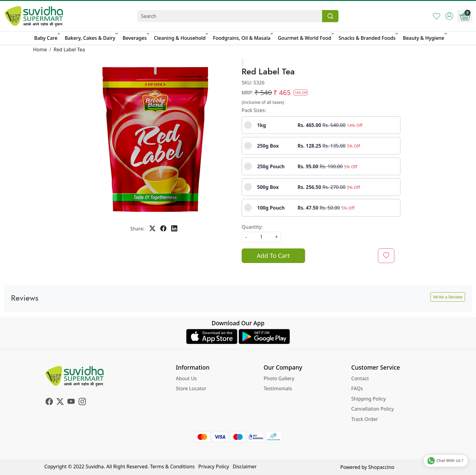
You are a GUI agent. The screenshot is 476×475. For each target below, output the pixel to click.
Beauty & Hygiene (424, 38)
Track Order (365, 419)
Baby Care (46, 38)
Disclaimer (245, 466)
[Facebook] (49, 402)
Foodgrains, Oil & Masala (242, 38)
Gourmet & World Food (305, 38)
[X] (60, 402)
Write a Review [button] (448, 297)
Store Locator (191, 388)
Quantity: (252, 227)
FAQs (357, 388)
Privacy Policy (214, 466)
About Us (186, 378)
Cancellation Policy (372, 409)
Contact (360, 378)
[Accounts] (449, 16)
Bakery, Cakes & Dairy (91, 38)
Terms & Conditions (172, 466)
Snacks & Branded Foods (368, 38)
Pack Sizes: (254, 110)
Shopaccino (381, 467)
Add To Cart (273, 256)
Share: (137, 229)
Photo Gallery (279, 378)
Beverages (135, 38)
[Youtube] (71, 402)
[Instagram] (82, 402)
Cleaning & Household (180, 38)
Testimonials (278, 388)
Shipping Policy (369, 399)
